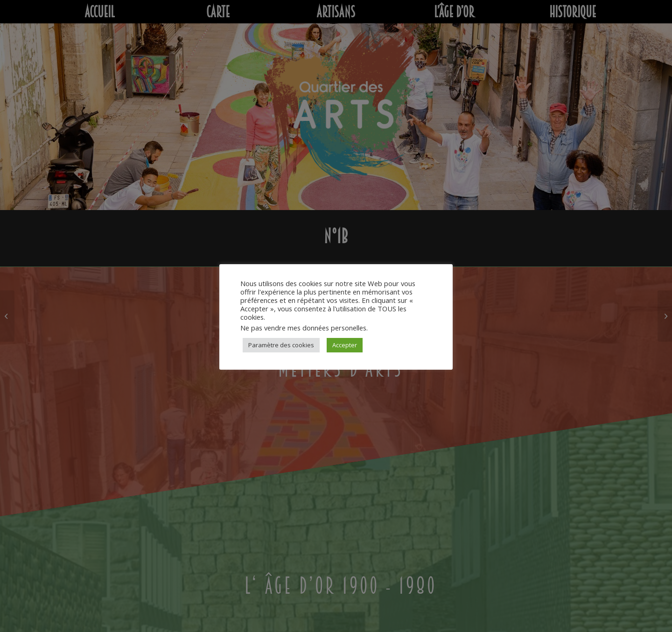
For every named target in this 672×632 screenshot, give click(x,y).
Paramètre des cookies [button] (281, 345)
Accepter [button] (345, 345)
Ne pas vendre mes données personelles (303, 328)
